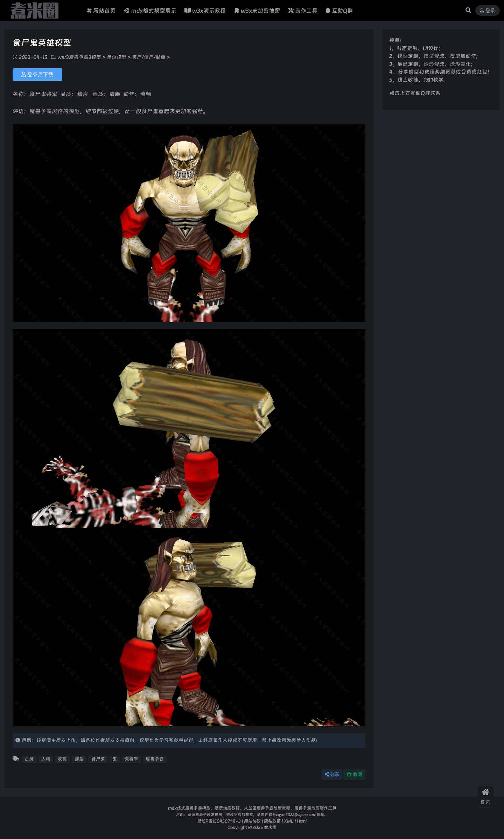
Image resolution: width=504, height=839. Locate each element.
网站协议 (252, 821)
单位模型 (117, 57)
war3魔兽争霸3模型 (79, 57)
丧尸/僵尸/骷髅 (149, 57)
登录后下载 (37, 75)
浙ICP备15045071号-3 (219, 821)
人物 (46, 759)
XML (289, 821)
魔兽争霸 (155, 759)
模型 (79, 759)
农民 (62, 759)
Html (302, 821)
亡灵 (29, 759)
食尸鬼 (98, 759)
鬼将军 (131, 759)
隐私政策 (272, 821)
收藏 (354, 774)
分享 (332, 774)
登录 (488, 11)
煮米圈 (270, 827)
